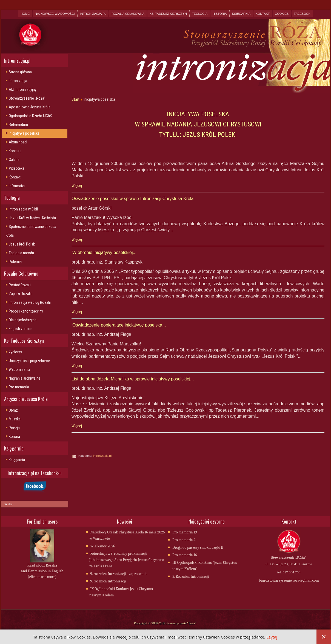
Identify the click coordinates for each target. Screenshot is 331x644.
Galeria (14, 160)
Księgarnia (241, 14)
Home (25, 14)
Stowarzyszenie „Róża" (27, 98)
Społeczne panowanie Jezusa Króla (31, 231)
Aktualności (18, 142)
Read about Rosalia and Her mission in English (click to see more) (42, 572)
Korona (14, 437)
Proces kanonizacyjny (26, 311)
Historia (220, 14)
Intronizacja (18, 81)
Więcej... (78, 186)
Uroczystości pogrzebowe (29, 361)
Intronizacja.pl (93, 14)
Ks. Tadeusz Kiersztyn (168, 14)
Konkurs (15, 151)
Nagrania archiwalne (25, 378)
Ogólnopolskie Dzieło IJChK (30, 116)
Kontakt (263, 14)
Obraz (13, 410)
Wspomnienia (19, 369)
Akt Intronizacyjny (23, 89)
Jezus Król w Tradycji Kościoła (32, 218)
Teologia (200, 14)
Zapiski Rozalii (20, 294)
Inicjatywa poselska (24, 133)
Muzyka (15, 419)
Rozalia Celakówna (128, 14)
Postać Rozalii (20, 285)
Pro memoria (19, 387)
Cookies (282, 14)
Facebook (302, 14)
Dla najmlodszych (23, 320)
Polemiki (15, 262)
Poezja (14, 428)
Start (75, 99)
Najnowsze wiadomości (55, 14)
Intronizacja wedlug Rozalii (30, 302)
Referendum (18, 125)
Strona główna (20, 72)
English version (21, 329)
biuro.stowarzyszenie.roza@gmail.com (289, 581)
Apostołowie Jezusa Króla (30, 107)
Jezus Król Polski (22, 244)
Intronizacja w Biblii (24, 209)
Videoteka (17, 168)
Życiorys (15, 352)
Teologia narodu (21, 253)
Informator (17, 186)
